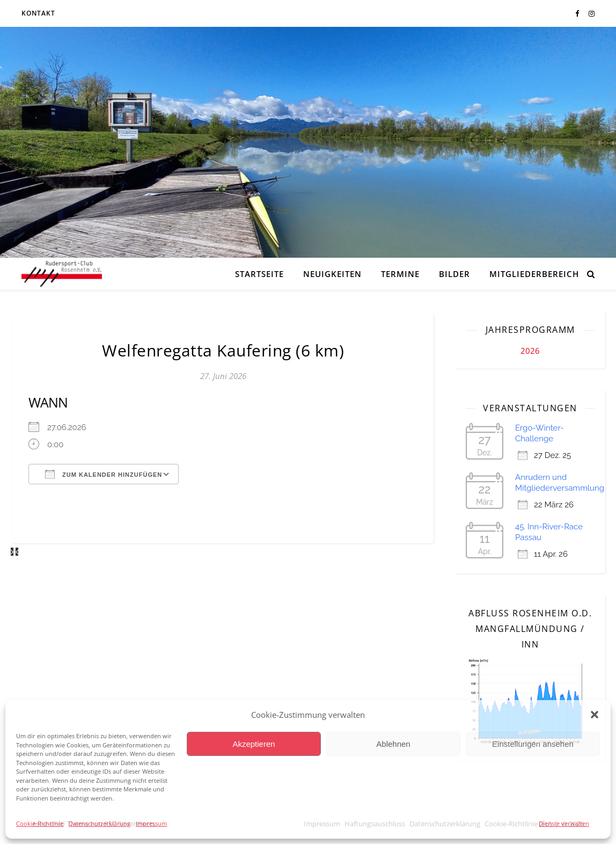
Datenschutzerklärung (100, 823)
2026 (530, 351)
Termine (400, 274)
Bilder (454, 274)
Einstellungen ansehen (533, 744)
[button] (595, 715)
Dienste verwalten (564, 823)
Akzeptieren (254, 744)
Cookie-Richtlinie (40, 823)
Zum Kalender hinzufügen (104, 474)
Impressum (151, 823)
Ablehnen (393, 744)
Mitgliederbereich (534, 274)
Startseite (259, 274)
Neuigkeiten (332, 274)
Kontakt (38, 13)
